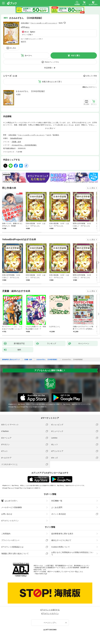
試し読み (13, 48)
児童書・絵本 (16, 142)
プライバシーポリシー (10, 540)
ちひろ (49, 135)
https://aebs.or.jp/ (41, 574)
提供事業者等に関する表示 (62, 534)
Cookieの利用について (61, 547)
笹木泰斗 (56, 135)
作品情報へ (49, 68)
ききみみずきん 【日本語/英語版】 (31, 91)
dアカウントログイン (10, 521)
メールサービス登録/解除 (12, 507)
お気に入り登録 (91, 76)
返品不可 (23, 42)
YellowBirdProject (16, 138)
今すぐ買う (76, 56)
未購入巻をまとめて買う (52, 82)
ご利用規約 (6, 534)
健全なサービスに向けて (61, 540)
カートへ (28, 56)
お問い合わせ (7, 514)
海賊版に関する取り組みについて (15, 554)
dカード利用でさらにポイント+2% (31, 39)
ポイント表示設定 (59, 514)
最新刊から (93, 87)
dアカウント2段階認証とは (12, 547)
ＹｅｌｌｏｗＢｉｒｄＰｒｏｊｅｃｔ (44, 23)
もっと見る (91, 188)
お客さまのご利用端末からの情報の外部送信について (72, 554)
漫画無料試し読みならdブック (11, 360)
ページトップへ (50, 623)
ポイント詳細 (27, 35)
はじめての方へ (9, 501)
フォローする (65, 23)
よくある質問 (57, 507)
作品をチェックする (52, 62)
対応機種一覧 (57, 501)
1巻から (85, 87)
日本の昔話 (25, 23)
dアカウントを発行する (50, 610)
